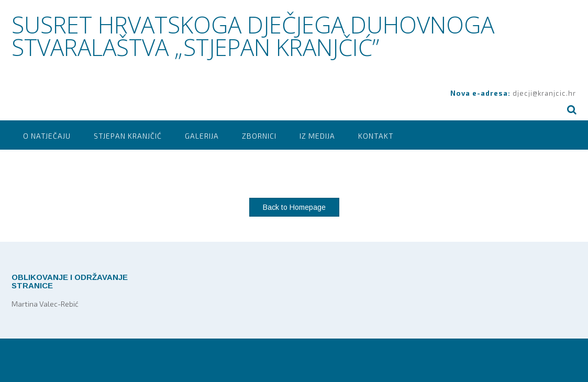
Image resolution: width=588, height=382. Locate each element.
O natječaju (47, 136)
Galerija (202, 136)
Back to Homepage (294, 207)
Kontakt (376, 136)
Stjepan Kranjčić (128, 136)
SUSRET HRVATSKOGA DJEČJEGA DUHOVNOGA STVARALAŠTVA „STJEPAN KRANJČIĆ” (253, 36)
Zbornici (259, 136)
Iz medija (317, 136)
